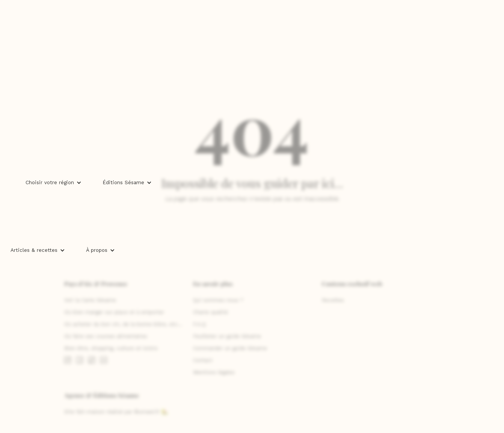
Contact (203, 360)
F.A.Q (199, 324)
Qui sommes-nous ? (218, 300)
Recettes (333, 300)
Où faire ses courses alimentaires (106, 336)
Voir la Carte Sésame (90, 300)
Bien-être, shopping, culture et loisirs (111, 348)
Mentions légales (214, 372)
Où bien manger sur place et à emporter (114, 312)
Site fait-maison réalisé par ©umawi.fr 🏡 (116, 412)
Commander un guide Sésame (230, 348)
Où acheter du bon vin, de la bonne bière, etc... (123, 324)
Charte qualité (211, 312)
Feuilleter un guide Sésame (227, 336)
